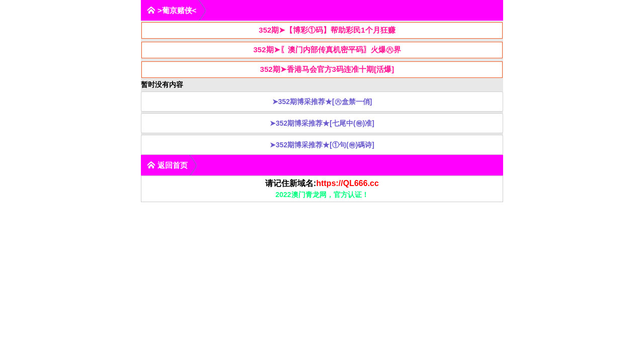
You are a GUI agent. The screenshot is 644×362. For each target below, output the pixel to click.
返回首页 (167, 165)
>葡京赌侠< (172, 10)
